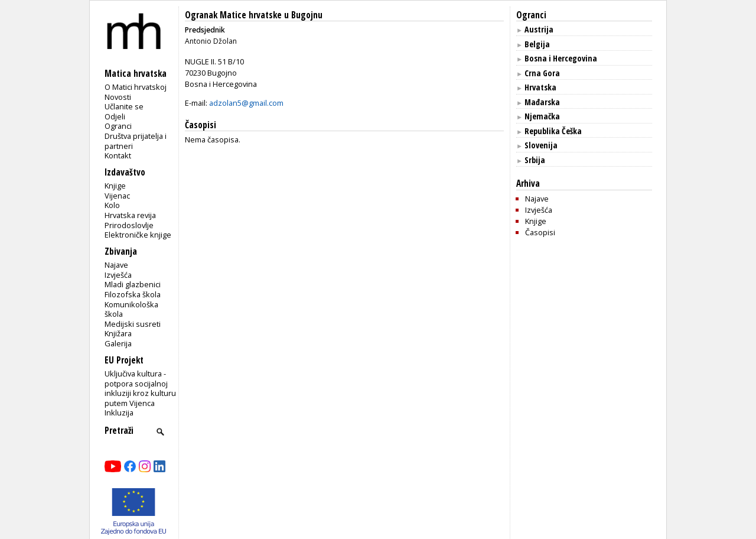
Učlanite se (124, 106)
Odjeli (115, 116)
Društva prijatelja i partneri (136, 141)
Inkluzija (119, 413)
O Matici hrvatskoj (136, 87)
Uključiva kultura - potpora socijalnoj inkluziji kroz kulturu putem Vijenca (140, 388)
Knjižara (118, 333)
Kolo (112, 205)
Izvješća (118, 275)
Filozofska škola (133, 294)
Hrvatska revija (130, 215)
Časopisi (540, 232)
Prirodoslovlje (129, 225)
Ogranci (118, 126)
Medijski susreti (133, 324)
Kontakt (118, 155)
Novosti (118, 97)
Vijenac (117, 196)
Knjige (115, 186)
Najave (116, 265)
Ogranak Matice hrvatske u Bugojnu (254, 15)
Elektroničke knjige (138, 235)
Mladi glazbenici (133, 284)
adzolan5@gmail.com (246, 103)
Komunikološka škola (131, 309)
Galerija (118, 343)
